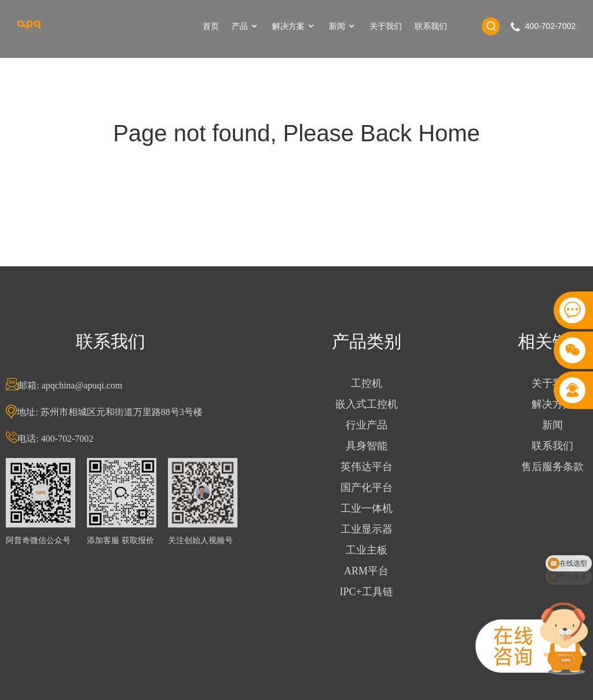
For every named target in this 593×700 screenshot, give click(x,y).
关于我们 (386, 26)
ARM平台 (366, 571)
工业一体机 (367, 508)
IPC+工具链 (367, 592)
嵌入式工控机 (367, 404)
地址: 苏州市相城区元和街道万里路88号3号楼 (109, 412)
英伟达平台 (367, 467)
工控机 (367, 383)
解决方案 (294, 26)
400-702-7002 (550, 26)
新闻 (343, 26)
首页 (211, 26)
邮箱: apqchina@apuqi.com (70, 385)
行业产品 (367, 425)
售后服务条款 (552, 467)
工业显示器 (367, 529)
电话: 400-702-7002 (55, 439)
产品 (246, 26)
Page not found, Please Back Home (296, 133)
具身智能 (367, 446)
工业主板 (367, 550)
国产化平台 (367, 488)
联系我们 (431, 26)
